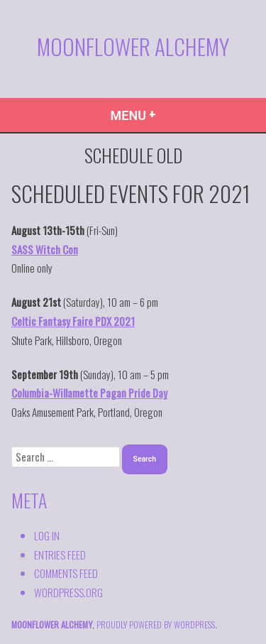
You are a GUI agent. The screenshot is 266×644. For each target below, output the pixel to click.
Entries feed (60, 555)
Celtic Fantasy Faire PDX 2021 (73, 321)
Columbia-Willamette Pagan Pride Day (89, 393)
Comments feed (66, 573)
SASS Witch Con (45, 249)
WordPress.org (68, 592)
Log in (47, 535)
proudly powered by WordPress (156, 624)
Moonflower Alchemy (133, 46)
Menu (161, 114)
